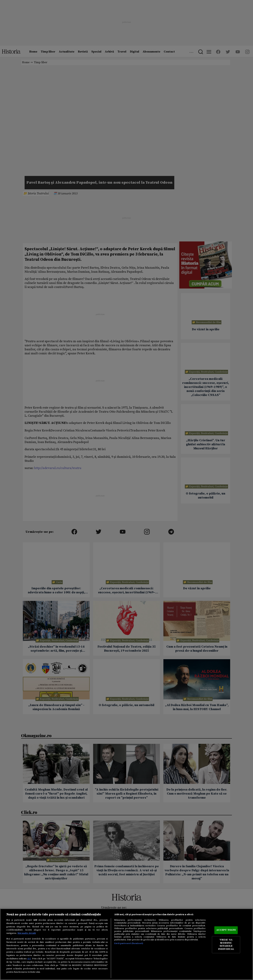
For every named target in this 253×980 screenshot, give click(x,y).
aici (29, 959)
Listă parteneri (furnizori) (129, 943)
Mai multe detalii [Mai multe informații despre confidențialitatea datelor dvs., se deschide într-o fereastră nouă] (27, 933)
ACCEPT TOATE (226, 930)
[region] (126, 944)
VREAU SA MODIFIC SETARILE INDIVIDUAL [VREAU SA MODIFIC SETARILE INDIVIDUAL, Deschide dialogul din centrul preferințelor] (226, 945)
